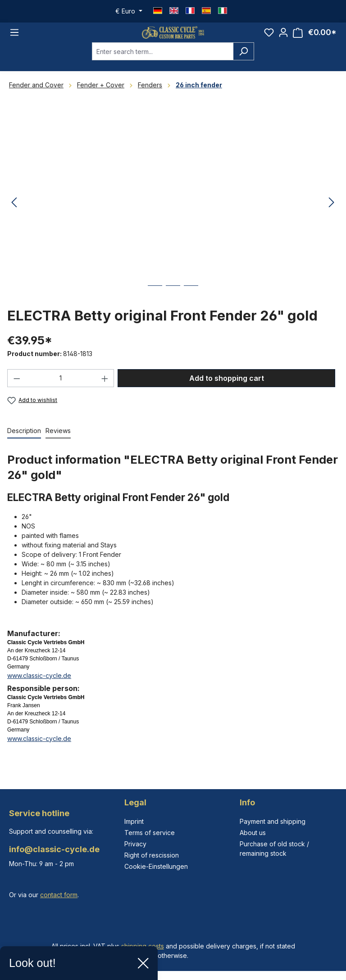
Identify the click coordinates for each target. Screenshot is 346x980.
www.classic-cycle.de (39, 685)
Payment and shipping (273, 821)
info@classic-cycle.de (54, 849)
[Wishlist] (269, 37)
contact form (59, 895)
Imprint (134, 821)
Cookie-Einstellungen (156, 866)
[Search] (244, 61)
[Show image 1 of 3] (155, 302)
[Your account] (283, 37)
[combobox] (163, 61)
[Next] (332, 213)
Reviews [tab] (58, 440)
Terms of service (150, 833)
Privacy (135, 844)
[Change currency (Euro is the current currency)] (129, 11)
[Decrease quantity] (17, 388)
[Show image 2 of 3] (173, 302)
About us (253, 833)
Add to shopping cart (227, 388)
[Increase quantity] (105, 388)
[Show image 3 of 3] (191, 302)
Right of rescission (152, 855)
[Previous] (14, 213)
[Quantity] (61, 388)
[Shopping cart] (315, 38)
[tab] (24, 441)
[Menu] (14, 37)
